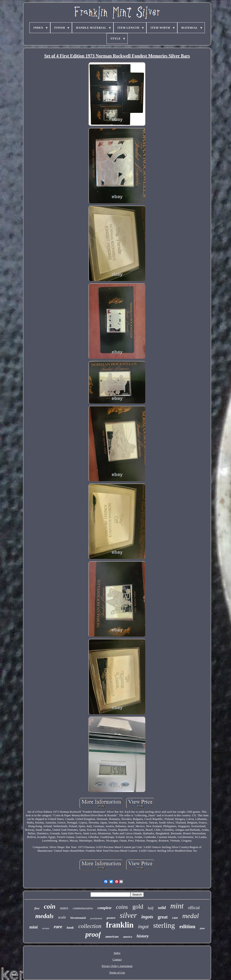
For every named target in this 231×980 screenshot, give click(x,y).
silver (128, 915)
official (194, 908)
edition (187, 926)
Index (117, 953)
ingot (143, 927)
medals (45, 916)
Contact (117, 959)
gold (138, 907)
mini (33, 927)
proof (93, 934)
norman (46, 928)
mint (177, 906)
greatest (111, 918)
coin (50, 906)
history (143, 936)
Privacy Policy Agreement (117, 966)
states (64, 908)
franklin (120, 925)
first (37, 908)
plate (202, 928)
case (175, 918)
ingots (147, 917)
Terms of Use (117, 972)
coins (122, 907)
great (163, 917)
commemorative (83, 908)
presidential (96, 918)
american (112, 937)
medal (191, 916)
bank (70, 928)
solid (162, 908)
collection (90, 926)
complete (104, 908)
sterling (164, 925)
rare (58, 927)
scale (62, 917)
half (151, 908)
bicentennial (78, 918)
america (128, 937)
